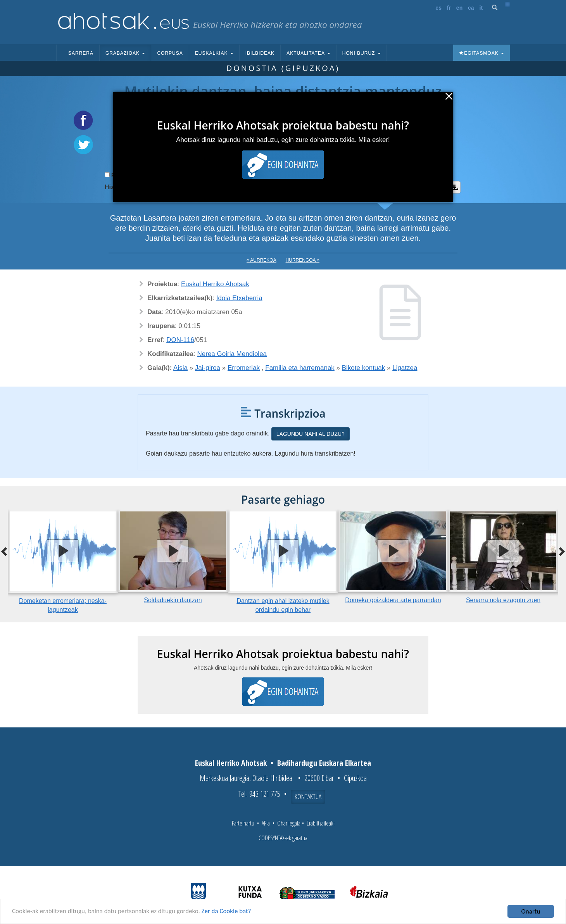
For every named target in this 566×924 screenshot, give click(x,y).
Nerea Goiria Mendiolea (232, 354)
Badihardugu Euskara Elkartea (324, 763)
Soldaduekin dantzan (173, 600)
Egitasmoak (481, 53)
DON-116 (180, 340)
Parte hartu (243, 823)
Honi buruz (362, 53)
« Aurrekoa (261, 260)
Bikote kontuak (364, 368)
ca (471, 8)
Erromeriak (244, 368)
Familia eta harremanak (300, 368)
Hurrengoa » (303, 260)
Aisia (180, 368)
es (438, 8)
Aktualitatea (308, 53)
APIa (266, 823)
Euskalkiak (214, 53)
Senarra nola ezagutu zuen (503, 600)
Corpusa (170, 53)
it (481, 8)
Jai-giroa (208, 368)
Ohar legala (289, 823)
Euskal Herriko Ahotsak (215, 284)
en (459, 8)
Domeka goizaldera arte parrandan (393, 600)
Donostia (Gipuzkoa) (283, 68)
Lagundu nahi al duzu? (311, 434)
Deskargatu (454, 187)
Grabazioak (125, 53)
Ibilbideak (260, 53)
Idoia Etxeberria (239, 298)
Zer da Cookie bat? (227, 912)
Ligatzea (405, 368)
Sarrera (81, 53)
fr (449, 8)
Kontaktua (308, 796)
